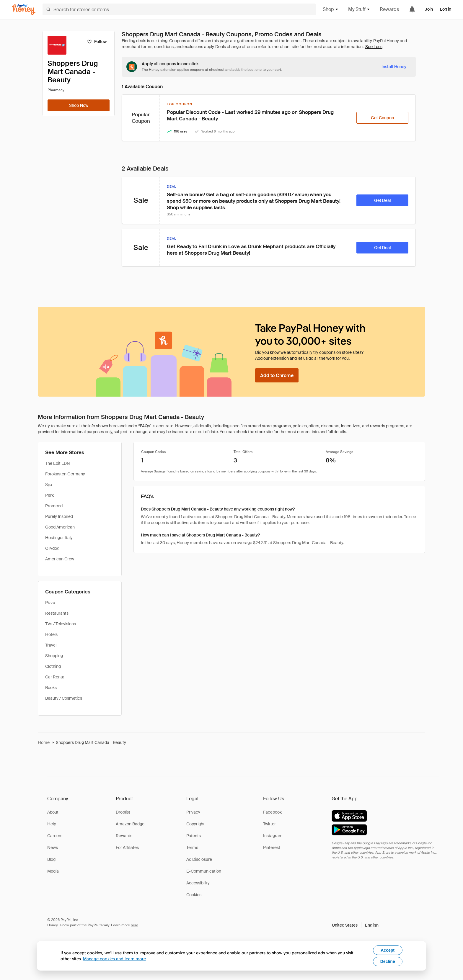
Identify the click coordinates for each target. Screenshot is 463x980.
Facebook (272, 812)
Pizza (50, 603)
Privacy (193, 812)
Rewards (389, 9)
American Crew (60, 559)
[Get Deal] (382, 200)
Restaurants (57, 613)
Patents (194, 836)
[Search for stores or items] (179, 9)
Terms (192, 848)
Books (51, 688)
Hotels (51, 634)
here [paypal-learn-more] (135, 925)
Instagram (273, 836)
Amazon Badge (130, 824)
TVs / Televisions (61, 624)
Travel (51, 645)
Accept (388, 950)
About (53, 812)
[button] (355, 925)
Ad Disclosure (199, 859)
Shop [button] (331, 9)
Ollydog (52, 548)
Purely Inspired (59, 516)
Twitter (269, 824)
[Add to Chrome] (277, 375)
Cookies (194, 895)
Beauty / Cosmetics (64, 698)
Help (52, 824)
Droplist (123, 812)
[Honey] (24, 10)
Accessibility (198, 883)
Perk (49, 495)
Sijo (49, 485)
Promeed (54, 506)
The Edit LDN (58, 463)
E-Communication (204, 871)
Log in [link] (446, 9)
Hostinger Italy (59, 538)
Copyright (195, 824)
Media (53, 871)
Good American (60, 527)
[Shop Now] (79, 105)
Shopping (54, 656)
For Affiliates (127, 848)
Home (44, 742)
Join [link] (429, 9)
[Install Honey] (394, 67)
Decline (388, 961)
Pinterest (272, 848)
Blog (51, 859)
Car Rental (55, 677)
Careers (55, 836)
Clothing (53, 666)
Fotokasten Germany (65, 474)
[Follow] (97, 42)
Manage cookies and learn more (114, 959)
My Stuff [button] (359, 9)
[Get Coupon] (382, 118)
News (53, 848)
